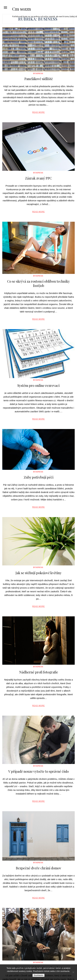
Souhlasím (38, 975)
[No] (73, 972)
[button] (5, 7)
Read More (39, 112)
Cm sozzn (22, 9)
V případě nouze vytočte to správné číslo (38, 771)
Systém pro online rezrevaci (38, 385)
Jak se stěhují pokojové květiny (38, 573)
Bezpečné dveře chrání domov (38, 868)
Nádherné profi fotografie (39, 672)
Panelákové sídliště (39, 79)
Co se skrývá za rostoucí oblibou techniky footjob (38, 283)
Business (38, 73)
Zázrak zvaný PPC (38, 178)
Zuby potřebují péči (39, 477)
